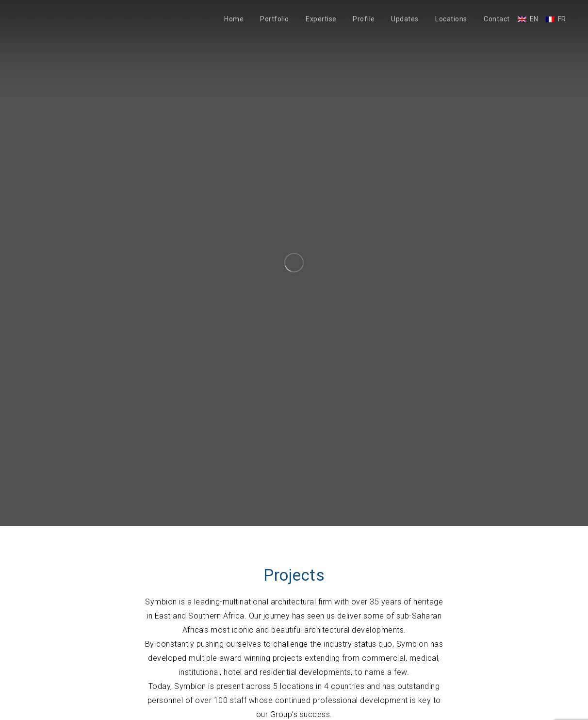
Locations (451, 19)
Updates (405, 19)
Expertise (321, 19)
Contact (497, 19)
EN (534, 19)
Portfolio (275, 19)
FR (562, 19)
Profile (364, 19)
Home (234, 19)
